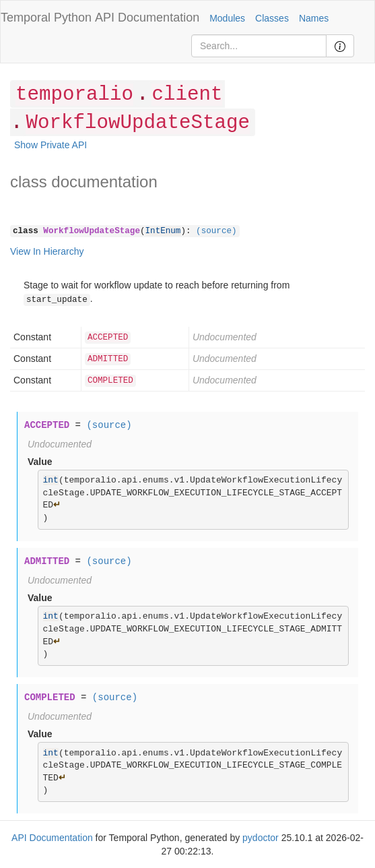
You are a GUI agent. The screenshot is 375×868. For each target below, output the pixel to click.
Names (314, 18)
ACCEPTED (108, 338)
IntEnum (163, 231)
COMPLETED (110, 381)
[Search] (259, 46)
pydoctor (261, 838)
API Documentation (147, 18)
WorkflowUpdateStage (137, 123)
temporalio (74, 95)
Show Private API (50, 145)
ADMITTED (108, 359)
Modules (227, 18)
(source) (216, 231)
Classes (272, 18)
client (187, 95)
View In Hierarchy (47, 251)
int (51, 480)
